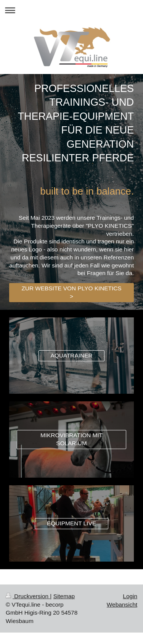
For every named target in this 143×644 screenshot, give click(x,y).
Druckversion (28, 596)
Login (130, 596)
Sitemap (64, 596)
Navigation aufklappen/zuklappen (71, 10)
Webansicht (122, 605)
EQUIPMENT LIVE (71, 523)
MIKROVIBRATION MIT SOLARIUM (71, 439)
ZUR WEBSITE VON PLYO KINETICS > (71, 292)
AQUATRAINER (71, 355)
